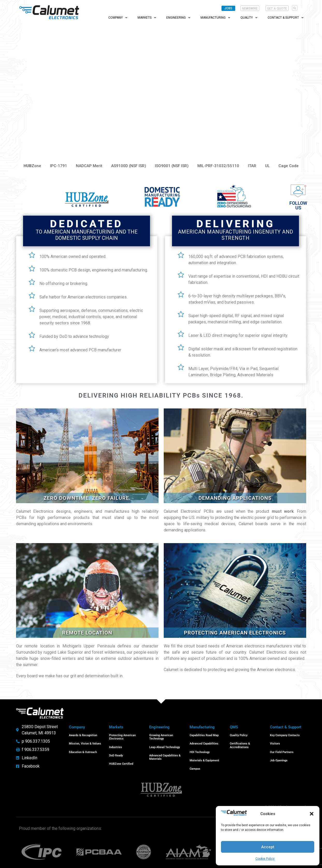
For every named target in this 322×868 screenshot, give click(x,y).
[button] (312, 814)
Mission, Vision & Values (85, 742)
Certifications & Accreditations (240, 744)
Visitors (275, 742)
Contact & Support (285, 18)
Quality (249, 18)
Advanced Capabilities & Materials (165, 755)
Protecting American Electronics (122, 736)
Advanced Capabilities (204, 742)
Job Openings (279, 757)
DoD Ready (116, 753)
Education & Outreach (83, 750)
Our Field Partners (282, 750)
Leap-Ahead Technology (164, 746)
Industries (116, 746)
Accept (268, 847)
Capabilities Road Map (204, 735)
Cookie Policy (265, 859)
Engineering (178, 18)
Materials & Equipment (204, 757)
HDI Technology (200, 750)
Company (118, 18)
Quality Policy (239, 735)
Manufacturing (215, 18)
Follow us (298, 205)
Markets (147, 18)
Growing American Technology (161, 736)
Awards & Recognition (83, 735)
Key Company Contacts (285, 735)
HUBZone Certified (121, 760)
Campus (195, 764)
